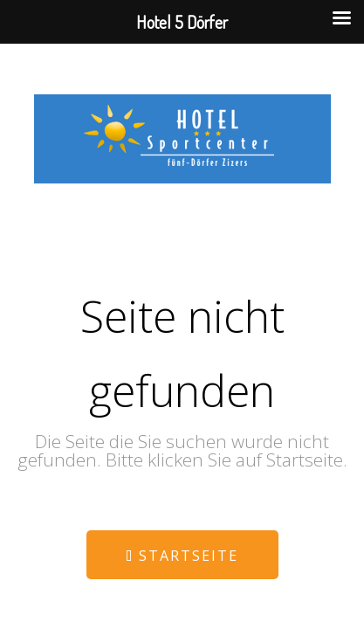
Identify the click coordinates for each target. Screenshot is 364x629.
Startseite (182, 556)
